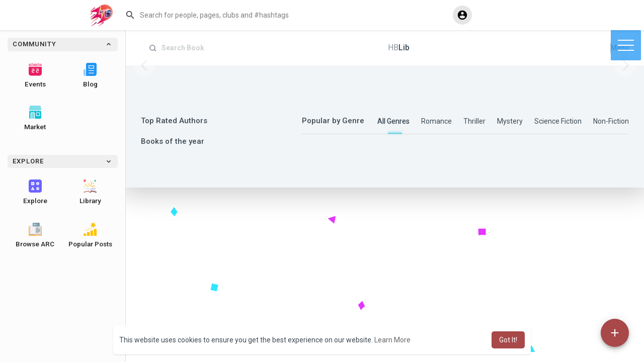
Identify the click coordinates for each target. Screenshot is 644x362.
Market (35, 118)
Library (90, 192)
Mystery (510, 121)
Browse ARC (35, 235)
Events (35, 75)
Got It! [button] (508, 340)
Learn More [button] (392, 340)
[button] (285, 15)
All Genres (393, 121)
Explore (35, 192)
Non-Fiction (611, 121)
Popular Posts (90, 235)
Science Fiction (558, 121)
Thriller (474, 121)
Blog (90, 75)
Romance (436, 121)
